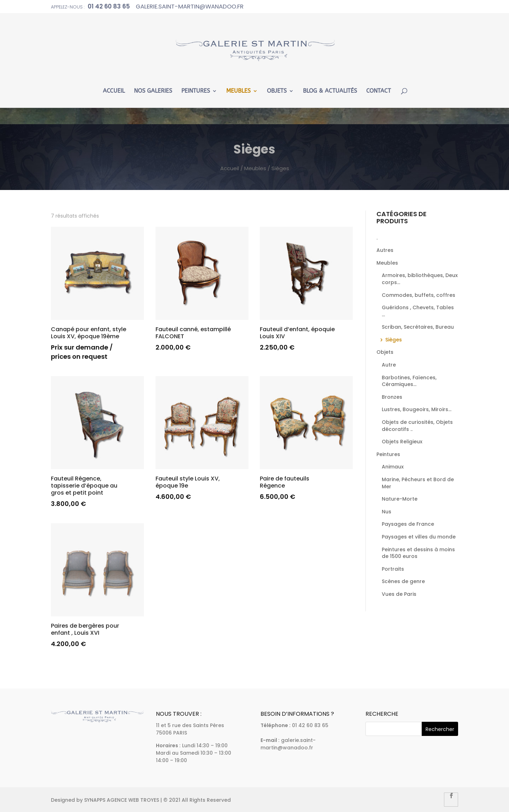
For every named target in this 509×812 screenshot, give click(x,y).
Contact (379, 91)
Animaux (393, 467)
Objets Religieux (402, 442)
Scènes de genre (403, 581)
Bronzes (392, 397)
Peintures (196, 91)
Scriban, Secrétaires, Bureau (418, 327)
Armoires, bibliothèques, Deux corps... (420, 279)
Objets (277, 91)
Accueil (114, 91)
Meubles (238, 91)
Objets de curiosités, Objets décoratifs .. (417, 426)
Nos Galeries (153, 91)
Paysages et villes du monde (419, 537)
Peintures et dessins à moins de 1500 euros (418, 553)
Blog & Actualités (330, 91)
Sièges (394, 340)
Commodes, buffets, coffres (419, 295)
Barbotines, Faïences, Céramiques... (409, 381)
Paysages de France (408, 524)
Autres (385, 250)
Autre (389, 365)
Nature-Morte (400, 499)
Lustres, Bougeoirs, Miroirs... (417, 409)
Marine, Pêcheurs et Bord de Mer (418, 483)
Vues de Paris (399, 594)
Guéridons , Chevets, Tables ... (418, 311)
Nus (387, 512)
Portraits (393, 569)
